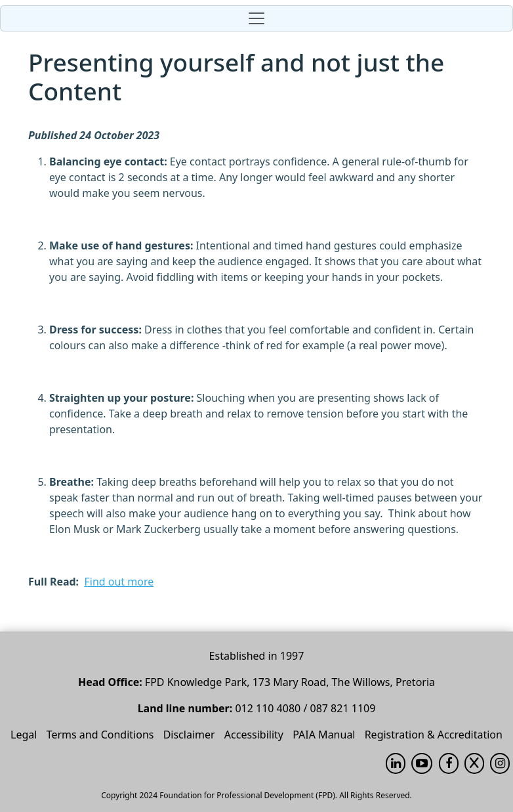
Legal (24, 735)
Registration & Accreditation (434, 735)
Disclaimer (189, 735)
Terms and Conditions (100, 735)
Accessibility (254, 735)
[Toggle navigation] (256, 18)
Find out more (119, 582)
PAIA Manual (324, 735)
